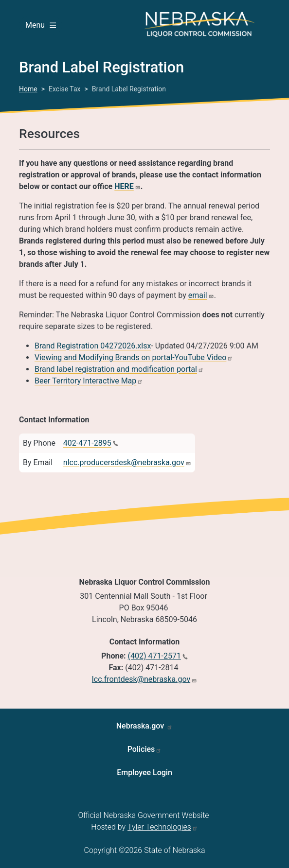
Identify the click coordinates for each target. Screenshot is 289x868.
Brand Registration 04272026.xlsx (93, 346)
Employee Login (144, 773)
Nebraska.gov (141, 726)
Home (28, 89)
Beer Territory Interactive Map (85, 381)
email (198, 295)
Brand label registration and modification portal (116, 369)
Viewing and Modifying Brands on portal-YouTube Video (130, 357)
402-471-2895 (87, 443)
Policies (141, 749)
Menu (41, 25)
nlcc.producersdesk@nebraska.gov (124, 462)
